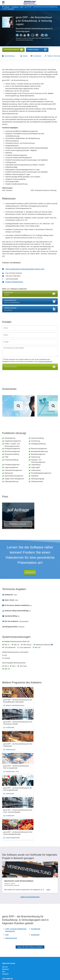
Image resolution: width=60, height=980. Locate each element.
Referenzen (6, 905)
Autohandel (10, 751)
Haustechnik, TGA (41, 729)
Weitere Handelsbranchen (15, 707)
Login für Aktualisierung (9, 924)
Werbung (5, 920)
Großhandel (38, 707)
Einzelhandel (36, 864)
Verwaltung (15, 7)
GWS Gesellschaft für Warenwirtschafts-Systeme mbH (25, 269)
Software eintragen (8, 917)
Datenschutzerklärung (45, 361)
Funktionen (37, 56)
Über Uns (5, 902)
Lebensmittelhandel (13, 773)
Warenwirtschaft (11, 873)
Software (7, 7)
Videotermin (30, 572)
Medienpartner (6, 922)
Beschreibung (10, 56)
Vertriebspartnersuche (9, 935)
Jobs (4, 907)
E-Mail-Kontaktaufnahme (14, 282)
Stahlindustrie (11, 729)
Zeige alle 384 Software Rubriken (30, 882)
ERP (22, 7)
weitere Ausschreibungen (30, 832)
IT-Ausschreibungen (8, 933)
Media (25, 56)
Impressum (5, 909)
